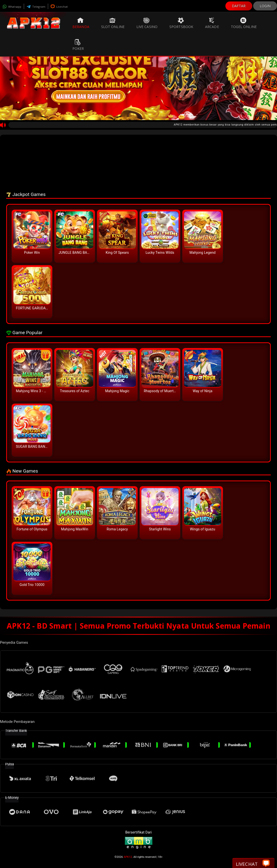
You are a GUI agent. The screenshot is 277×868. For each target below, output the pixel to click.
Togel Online (244, 23)
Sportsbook (181, 23)
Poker (78, 45)
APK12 (128, 857)
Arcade (212, 23)
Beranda (81, 23)
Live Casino (147, 23)
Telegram (36, 7)
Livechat (59, 7)
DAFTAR (239, 6)
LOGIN (265, 6)
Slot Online (113, 23)
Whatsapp (12, 7)
